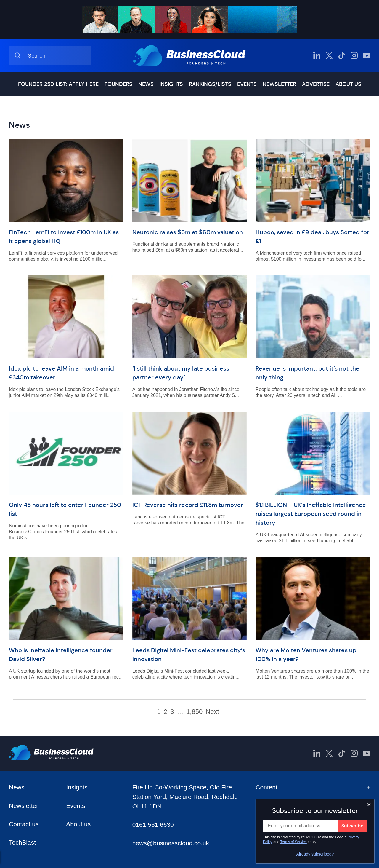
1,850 (194, 712)
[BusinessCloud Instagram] (354, 55)
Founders (118, 84)
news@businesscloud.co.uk (171, 843)
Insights (171, 84)
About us (348, 84)
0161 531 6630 (153, 825)
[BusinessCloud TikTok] (342, 55)
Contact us (24, 824)
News (146, 84)
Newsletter (279, 84)
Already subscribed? (315, 854)
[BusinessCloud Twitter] (329, 55)
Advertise (316, 84)
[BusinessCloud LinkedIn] (317, 55)
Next (212, 712)
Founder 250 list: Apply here (58, 84)
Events (247, 84)
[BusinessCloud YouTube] (367, 55)
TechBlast (22, 842)
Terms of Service (294, 842)
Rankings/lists (210, 84)
